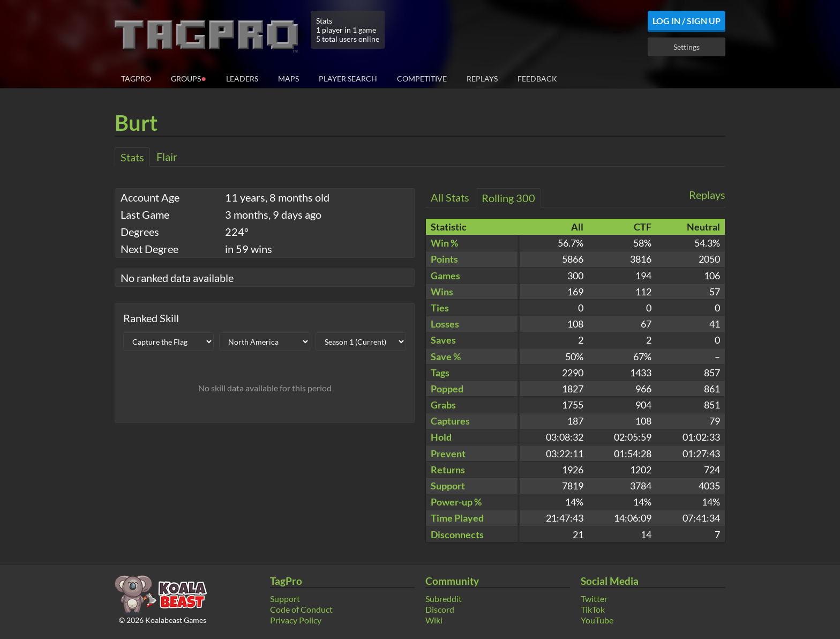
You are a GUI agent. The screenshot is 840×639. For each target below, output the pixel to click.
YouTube (597, 620)
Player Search (348, 79)
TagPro (136, 79)
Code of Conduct (301, 609)
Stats (132, 157)
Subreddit (444, 599)
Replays (482, 79)
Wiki (434, 620)
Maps (288, 79)
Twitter (594, 599)
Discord (440, 609)
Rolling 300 (508, 198)
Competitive (422, 79)
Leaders (242, 79)
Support (285, 599)
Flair (167, 157)
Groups (189, 78)
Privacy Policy (296, 620)
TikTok (593, 609)
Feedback (537, 79)
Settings (687, 47)
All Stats (450, 197)
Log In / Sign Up (687, 21)
